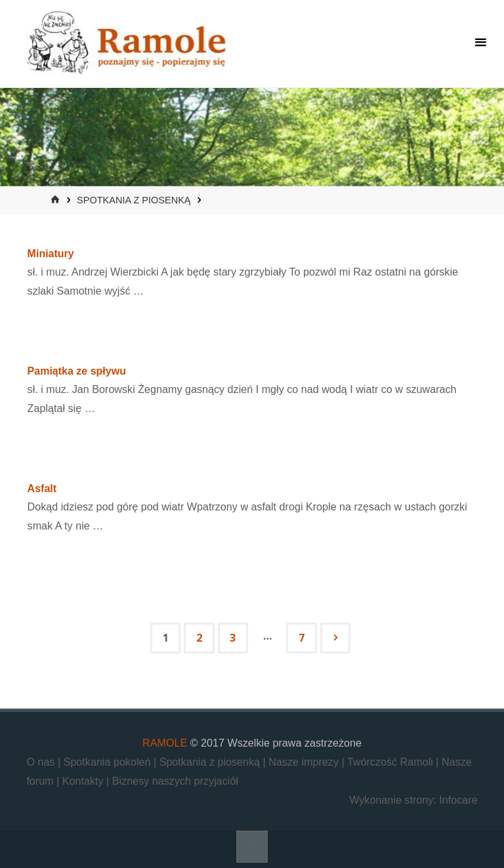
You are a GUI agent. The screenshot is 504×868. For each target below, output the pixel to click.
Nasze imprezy (305, 762)
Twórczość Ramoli (391, 762)
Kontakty (84, 781)
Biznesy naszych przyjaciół (175, 781)
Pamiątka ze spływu (77, 371)
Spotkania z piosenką (134, 200)
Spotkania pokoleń (109, 762)
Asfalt (42, 488)
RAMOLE (165, 743)
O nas (42, 762)
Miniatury (51, 254)
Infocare (458, 800)
